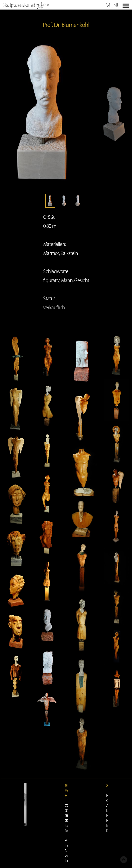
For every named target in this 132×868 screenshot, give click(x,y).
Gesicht (82, 280)
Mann (67, 280)
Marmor (51, 253)
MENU (65, 5)
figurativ (51, 280)
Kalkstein (69, 253)
